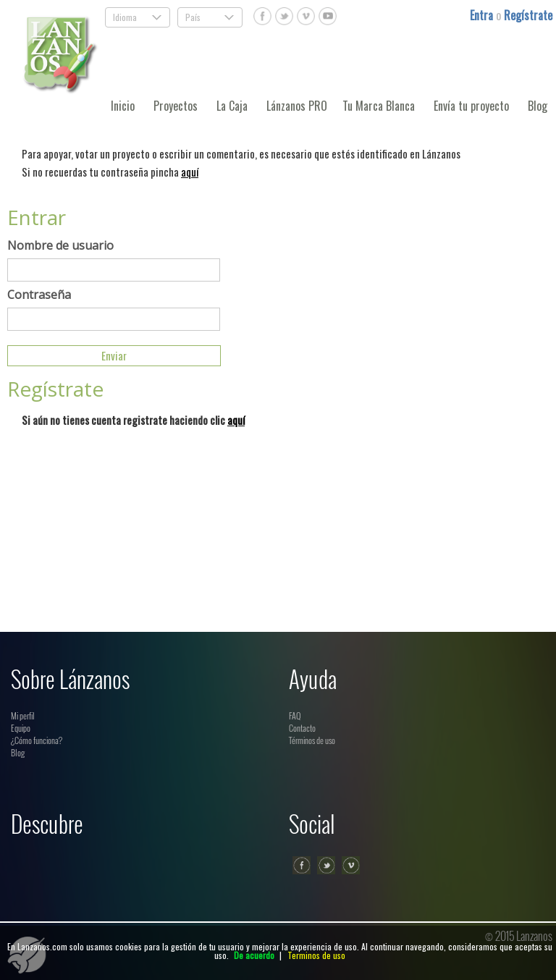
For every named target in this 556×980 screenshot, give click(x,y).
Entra (483, 15)
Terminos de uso (316, 955)
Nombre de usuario (60, 245)
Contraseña (39, 295)
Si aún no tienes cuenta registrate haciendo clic (133, 420)
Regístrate (528, 15)
